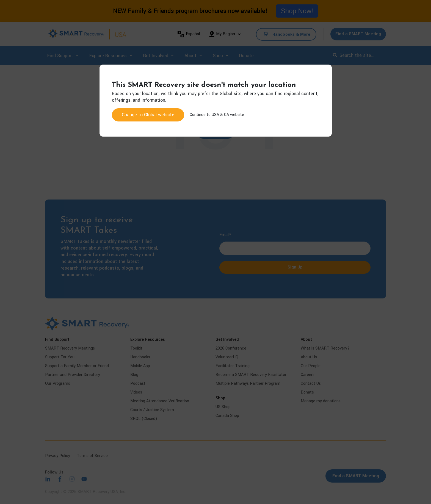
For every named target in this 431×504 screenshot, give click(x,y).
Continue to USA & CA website (217, 115)
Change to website (148, 115)
